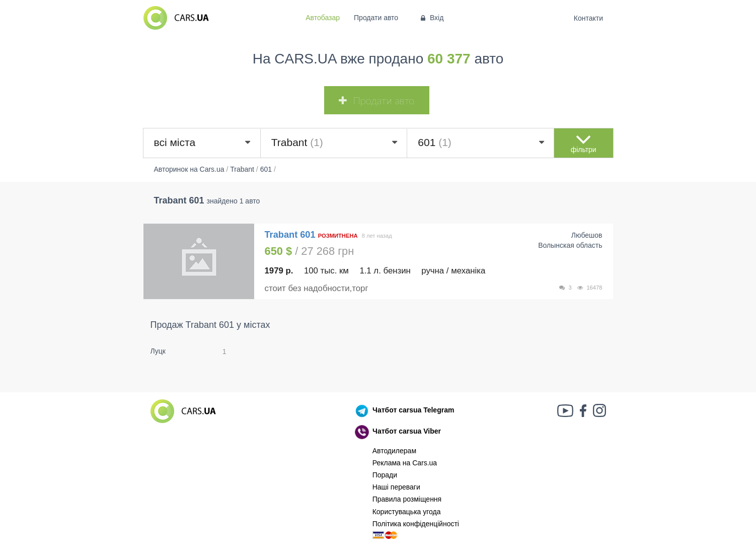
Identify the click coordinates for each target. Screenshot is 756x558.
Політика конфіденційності (416, 524)
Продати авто (376, 18)
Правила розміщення (407, 499)
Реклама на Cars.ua (405, 463)
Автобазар (323, 18)
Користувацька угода (407, 512)
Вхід (431, 18)
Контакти (588, 18)
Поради (385, 475)
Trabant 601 (291, 235)
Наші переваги (396, 487)
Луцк (158, 351)
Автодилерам (394, 451)
